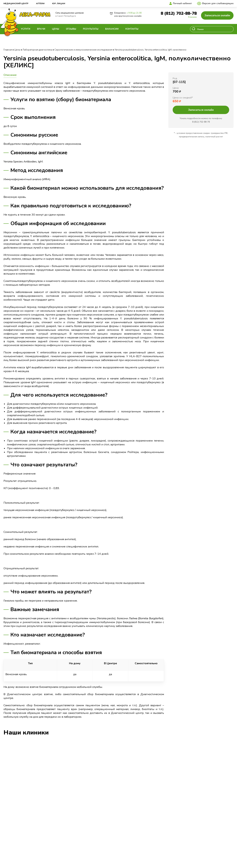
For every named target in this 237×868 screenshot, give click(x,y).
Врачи (41, 29)
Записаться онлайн (217, 15)
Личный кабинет (182, 3)
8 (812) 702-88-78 (179, 13)
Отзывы (71, 29)
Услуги (26, 29)
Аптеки (40, 3)
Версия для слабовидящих (218, 3)
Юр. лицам (59, 3)
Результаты (91, 29)
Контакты (132, 29)
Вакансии (112, 29)
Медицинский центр (16, 3)
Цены (56, 29)
